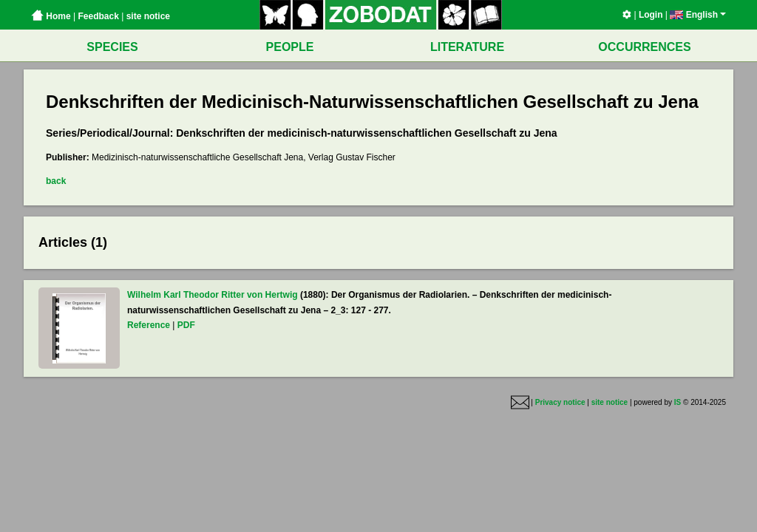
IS (678, 402)
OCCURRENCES (644, 47)
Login (651, 15)
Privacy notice (560, 402)
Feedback (98, 16)
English (698, 15)
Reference (149, 325)
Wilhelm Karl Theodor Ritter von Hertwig (213, 295)
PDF (186, 325)
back (56, 181)
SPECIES (112, 47)
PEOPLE (290, 47)
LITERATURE (467, 47)
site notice (148, 16)
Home (51, 16)
